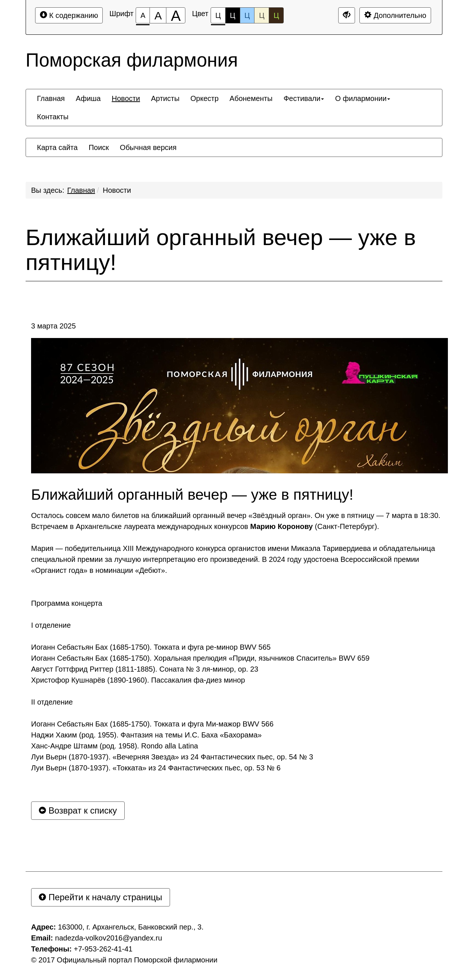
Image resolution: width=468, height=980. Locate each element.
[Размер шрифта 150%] (158, 15)
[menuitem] (51, 98)
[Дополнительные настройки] (347, 15)
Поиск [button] (99, 147)
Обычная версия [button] (148, 147)
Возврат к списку (78, 810)
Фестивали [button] (304, 98)
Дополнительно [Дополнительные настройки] (395, 15)
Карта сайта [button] (57, 147)
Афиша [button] (88, 98)
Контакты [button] (53, 117)
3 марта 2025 (53, 326)
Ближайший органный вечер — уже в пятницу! (221, 250)
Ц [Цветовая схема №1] (218, 17)
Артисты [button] (165, 98)
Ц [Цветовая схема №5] (276, 15)
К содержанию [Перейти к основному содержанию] (69, 15)
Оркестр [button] (205, 98)
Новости (117, 190)
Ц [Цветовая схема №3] (247, 15)
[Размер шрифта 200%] (176, 15)
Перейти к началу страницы (101, 897)
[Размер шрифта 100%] (143, 15)
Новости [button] (126, 98)
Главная (81, 190)
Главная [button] (51, 98)
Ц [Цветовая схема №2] (233, 15)
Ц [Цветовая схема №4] (262, 15)
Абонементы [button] (251, 98)
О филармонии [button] (363, 98)
